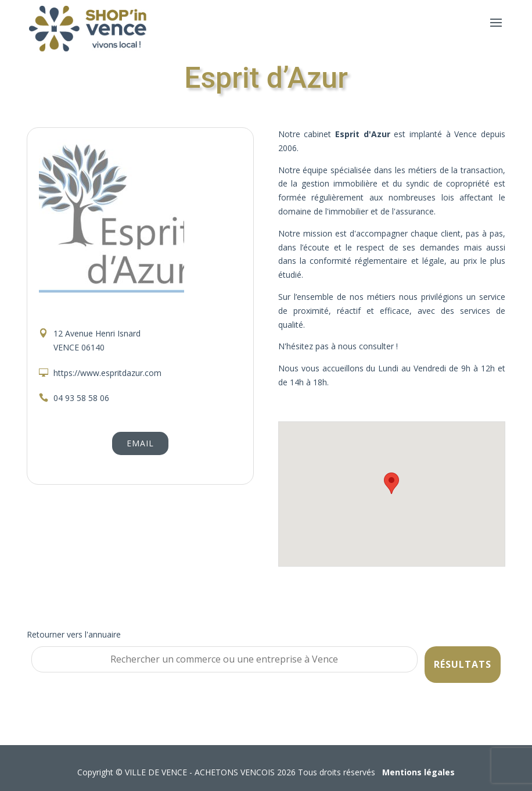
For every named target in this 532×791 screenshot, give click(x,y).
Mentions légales (418, 772)
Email (140, 443)
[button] (391, 483)
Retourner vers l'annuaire (74, 634)
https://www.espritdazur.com (107, 373)
